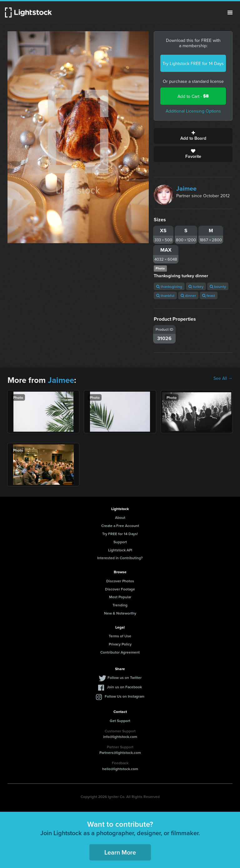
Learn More (120, 852)
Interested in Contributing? (120, 558)
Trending (120, 605)
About (120, 517)
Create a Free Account (120, 526)
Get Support (120, 721)
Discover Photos (120, 581)
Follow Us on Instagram (125, 696)
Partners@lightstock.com (120, 753)
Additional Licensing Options (193, 111)
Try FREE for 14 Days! (120, 534)
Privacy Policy (120, 644)
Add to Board (193, 136)
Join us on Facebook (124, 687)
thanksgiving (169, 286)
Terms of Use (120, 636)
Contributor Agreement (120, 652)
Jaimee (186, 188)
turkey (196, 286)
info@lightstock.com (120, 737)
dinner (188, 296)
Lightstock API (120, 550)
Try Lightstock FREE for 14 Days (193, 63)
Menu (230, 13)
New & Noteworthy (120, 613)
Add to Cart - (193, 96)
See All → (223, 378)
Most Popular (120, 597)
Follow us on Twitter (125, 677)
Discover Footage (120, 589)
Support (120, 542)
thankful (165, 296)
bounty (218, 286)
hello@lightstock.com (120, 769)
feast (209, 296)
